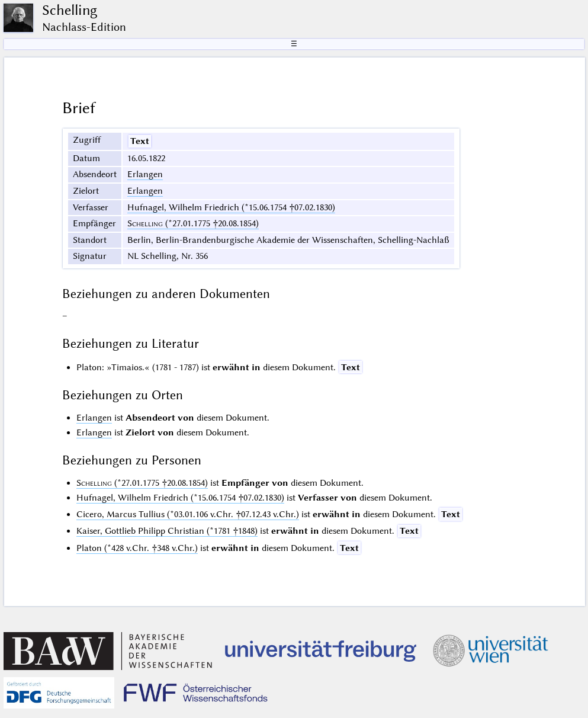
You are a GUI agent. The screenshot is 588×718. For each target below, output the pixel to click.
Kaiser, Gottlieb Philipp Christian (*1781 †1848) (167, 531)
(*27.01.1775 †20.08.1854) (193, 223)
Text (140, 141)
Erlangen (145, 174)
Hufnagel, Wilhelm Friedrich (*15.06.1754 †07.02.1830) (231, 207)
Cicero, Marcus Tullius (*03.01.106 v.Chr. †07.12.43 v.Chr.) (188, 514)
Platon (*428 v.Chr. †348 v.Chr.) (137, 548)
